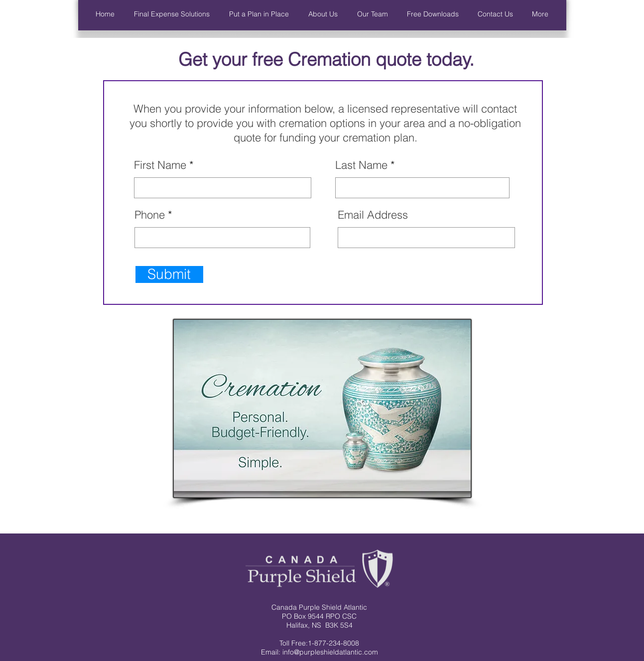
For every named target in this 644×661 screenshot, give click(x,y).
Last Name (361, 165)
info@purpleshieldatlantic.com (330, 652)
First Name (160, 165)
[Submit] (169, 274)
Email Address (373, 215)
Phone (150, 215)
